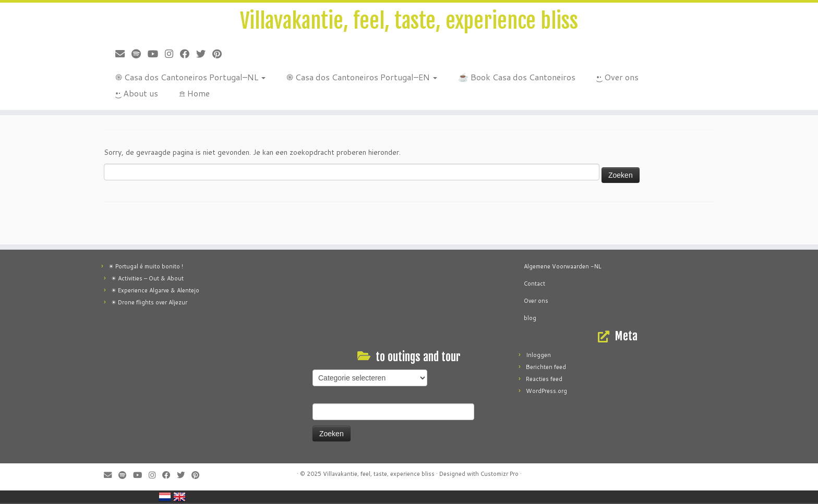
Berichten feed (546, 367)
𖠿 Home (194, 93)
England (179, 497)
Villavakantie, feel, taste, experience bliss (409, 21)
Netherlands (165, 497)
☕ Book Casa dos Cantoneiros (517, 77)
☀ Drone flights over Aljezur (149, 302)
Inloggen (538, 355)
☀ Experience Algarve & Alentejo (155, 290)
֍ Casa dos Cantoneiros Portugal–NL (190, 77)
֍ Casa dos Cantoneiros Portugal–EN (362, 77)
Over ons (537, 301)
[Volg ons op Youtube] (156, 54)
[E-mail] (123, 54)
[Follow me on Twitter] (204, 54)
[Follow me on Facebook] (188, 54)
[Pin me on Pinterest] (220, 54)
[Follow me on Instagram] (172, 54)
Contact (534, 284)
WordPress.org (546, 391)
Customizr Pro (500, 474)
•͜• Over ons (617, 77)
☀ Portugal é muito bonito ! (146, 266)
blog (530, 318)
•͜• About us (137, 93)
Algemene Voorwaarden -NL (563, 266)
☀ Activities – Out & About (147, 278)
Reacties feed (544, 379)
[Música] (140, 54)
